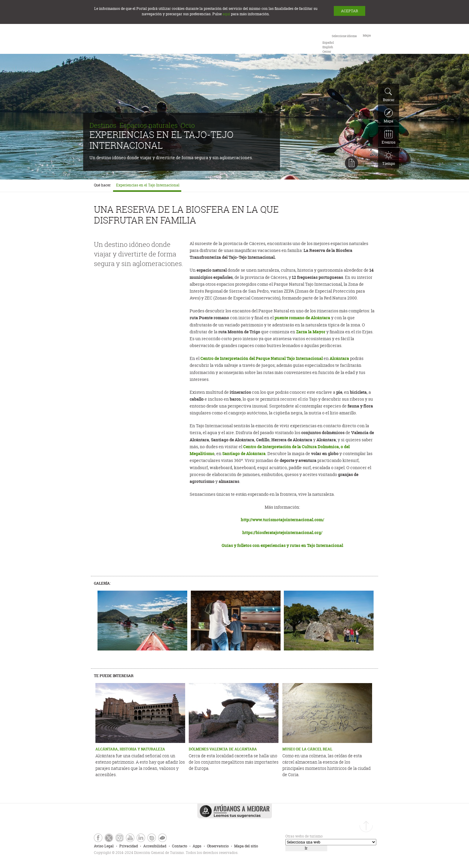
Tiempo (389, 159)
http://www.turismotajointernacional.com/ (283, 520)
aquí (226, 14)
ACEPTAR (350, 11)
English (328, 47)
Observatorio (218, 846)
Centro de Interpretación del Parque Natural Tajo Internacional (262, 358)
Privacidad (129, 846)
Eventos (389, 137)
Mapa (389, 116)
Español (328, 43)
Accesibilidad (155, 846)
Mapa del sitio (246, 846)
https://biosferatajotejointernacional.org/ (282, 532)
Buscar (389, 95)
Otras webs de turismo (304, 836)
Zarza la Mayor (311, 332)
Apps (197, 846)
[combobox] (340, 43)
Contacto (180, 846)
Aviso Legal (104, 846)
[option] (328, 43)
